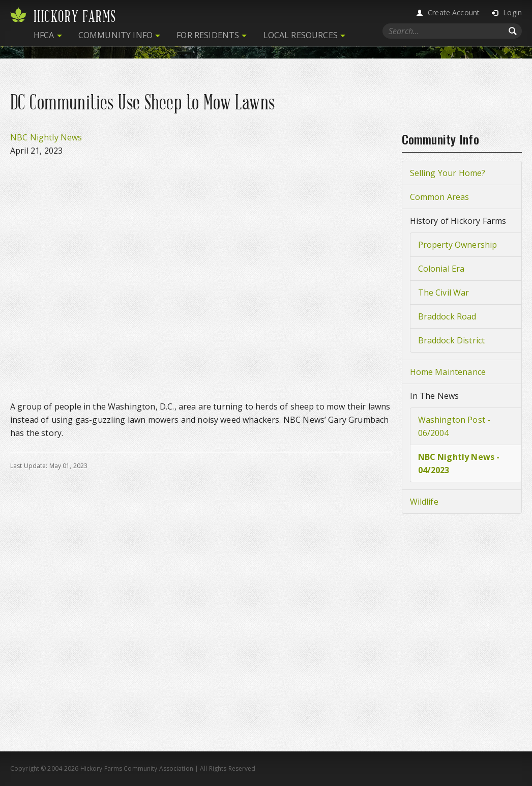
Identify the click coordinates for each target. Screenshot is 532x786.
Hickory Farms (75, 17)
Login (512, 12)
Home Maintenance (448, 372)
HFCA (44, 35)
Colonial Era (441, 269)
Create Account (454, 12)
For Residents (208, 35)
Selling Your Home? (448, 173)
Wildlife (424, 502)
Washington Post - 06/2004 (454, 426)
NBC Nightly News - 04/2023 (459, 463)
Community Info (115, 35)
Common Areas (440, 197)
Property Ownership (458, 245)
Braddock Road (447, 316)
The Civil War (444, 293)
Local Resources (301, 35)
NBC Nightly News (46, 137)
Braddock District (452, 340)
